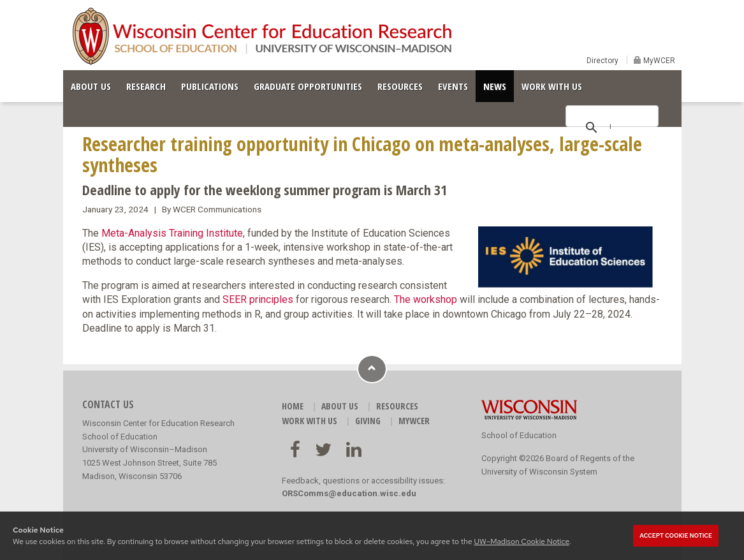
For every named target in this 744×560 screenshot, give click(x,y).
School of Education (519, 435)
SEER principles (258, 299)
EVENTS (453, 86)
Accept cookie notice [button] (676, 536)
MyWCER (658, 61)
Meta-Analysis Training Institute (172, 233)
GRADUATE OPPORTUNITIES (308, 86)
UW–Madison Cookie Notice (521, 542)
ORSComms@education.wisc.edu (349, 493)
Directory (602, 61)
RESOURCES (400, 86)
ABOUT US (91, 86)
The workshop (426, 299)
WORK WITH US (552, 86)
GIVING (368, 421)
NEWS (495, 86)
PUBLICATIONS (210, 86)
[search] (610, 126)
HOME (293, 406)
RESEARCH (146, 86)
